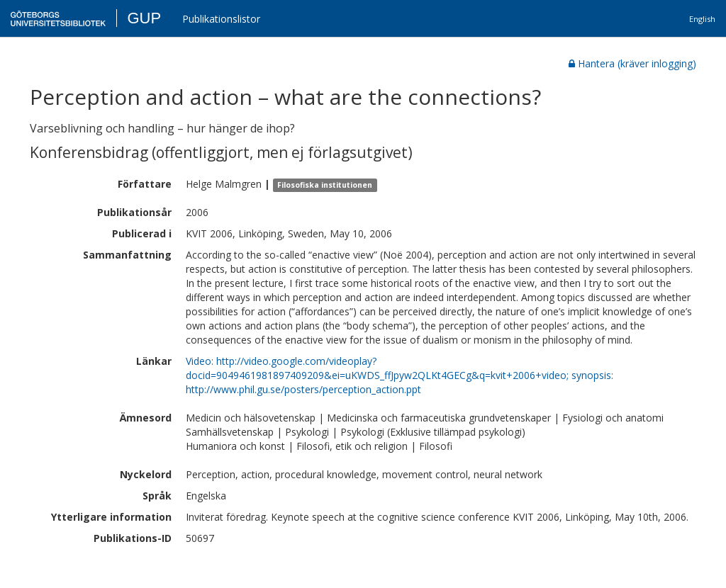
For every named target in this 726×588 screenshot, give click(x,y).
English (702, 19)
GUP (144, 18)
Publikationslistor (221, 19)
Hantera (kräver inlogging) (632, 63)
